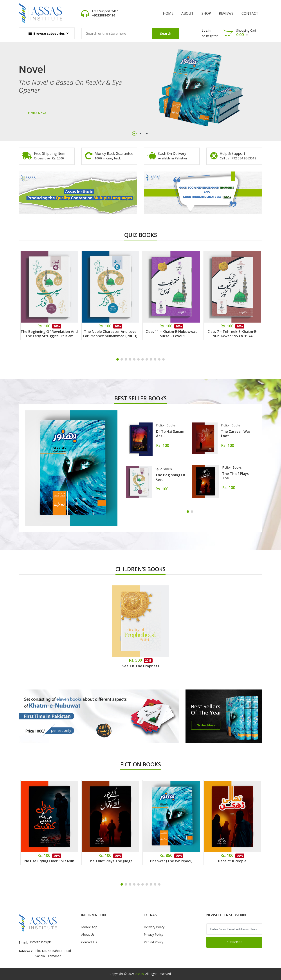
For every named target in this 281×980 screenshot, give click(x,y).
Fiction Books (166, 425)
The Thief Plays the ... (235, 476)
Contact (250, 13)
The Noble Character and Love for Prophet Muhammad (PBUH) (110, 334)
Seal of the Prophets (141, 666)
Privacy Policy (153, 934)
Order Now (206, 725)
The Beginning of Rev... (170, 477)
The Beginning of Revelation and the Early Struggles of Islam (49, 334)
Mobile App (89, 927)
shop (206, 13)
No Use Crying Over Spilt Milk (49, 861)
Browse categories (47, 33)
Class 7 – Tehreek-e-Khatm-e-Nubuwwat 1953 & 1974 (232, 334)
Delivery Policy (154, 927)
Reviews (226, 13)
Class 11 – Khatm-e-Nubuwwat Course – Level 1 (171, 334)
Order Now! (37, 113)
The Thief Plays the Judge (110, 861)
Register (212, 36)
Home (168, 13)
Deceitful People (232, 861)
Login (206, 30)
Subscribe (234, 942)
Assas (140, 974)
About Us (88, 934)
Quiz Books (164, 469)
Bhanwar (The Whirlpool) (171, 861)
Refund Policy (153, 942)
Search (166, 33)
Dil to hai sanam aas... (170, 434)
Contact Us (89, 942)
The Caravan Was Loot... (236, 434)
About (187, 13)
